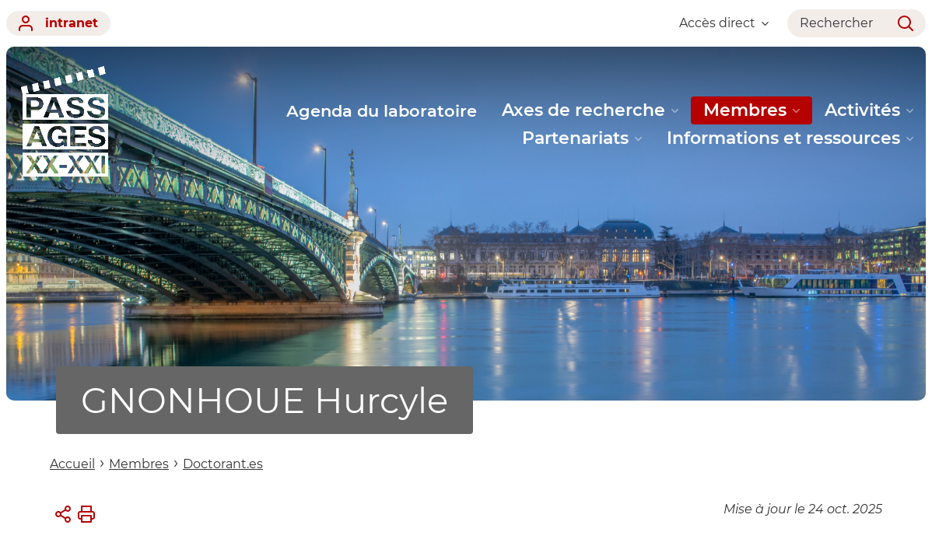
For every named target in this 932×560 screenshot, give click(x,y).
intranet (58, 23)
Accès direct (724, 23)
